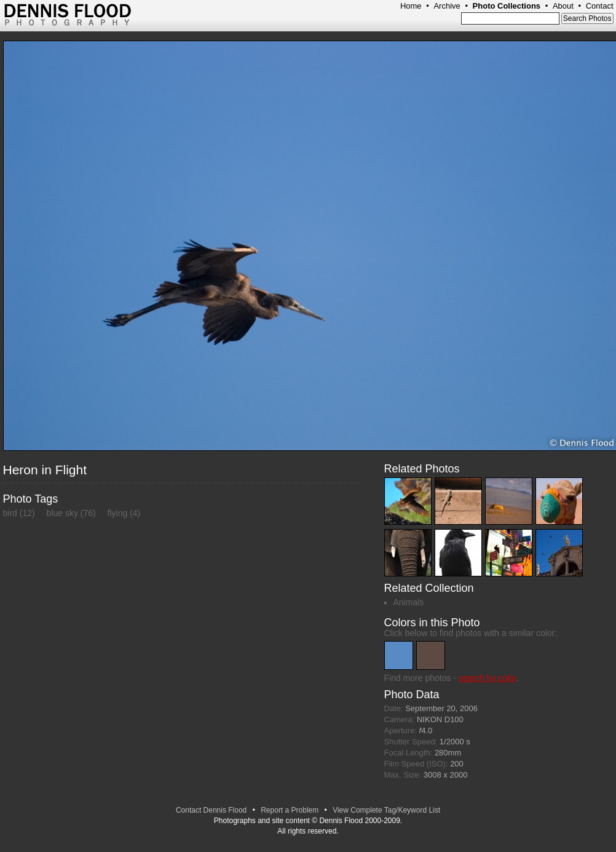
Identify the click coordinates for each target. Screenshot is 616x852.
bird (10, 513)
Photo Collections (507, 6)
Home (411, 6)
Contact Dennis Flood (211, 810)
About (563, 6)
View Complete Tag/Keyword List (386, 810)
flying (118, 513)
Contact (600, 6)
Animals (409, 602)
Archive (447, 6)
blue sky (62, 513)
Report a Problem (290, 810)
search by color (488, 678)
